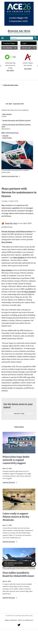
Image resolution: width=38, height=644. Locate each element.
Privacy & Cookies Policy (26, 620)
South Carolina (7, 138)
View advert (10, 70)
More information (9, 565)
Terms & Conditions (11, 620)
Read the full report (10, 482)
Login (24, 43)
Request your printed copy (11, 176)
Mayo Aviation (7, 114)
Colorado (5, 136)
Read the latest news (10, 85)
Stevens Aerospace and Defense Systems (16, 120)
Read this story (11, 223)
